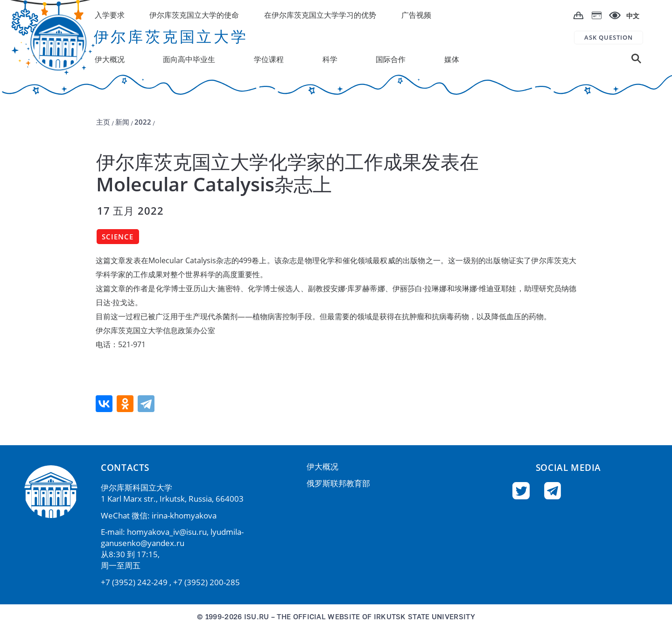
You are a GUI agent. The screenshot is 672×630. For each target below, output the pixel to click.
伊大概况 (322, 466)
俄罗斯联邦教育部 (338, 483)
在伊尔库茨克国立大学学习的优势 (320, 15)
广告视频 (416, 15)
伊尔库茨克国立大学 (171, 36)
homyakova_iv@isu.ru (167, 532)
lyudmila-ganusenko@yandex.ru (172, 537)
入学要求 (110, 15)
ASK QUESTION (609, 37)
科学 (330, 59)
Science (118, 237)
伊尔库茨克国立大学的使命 (194, 15)
